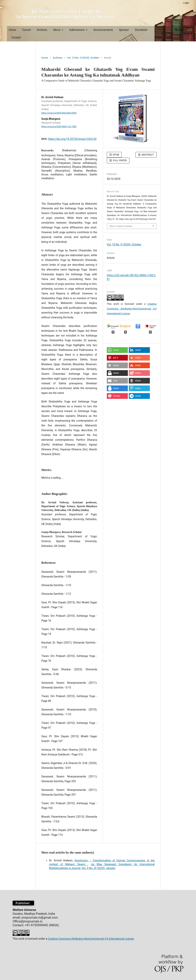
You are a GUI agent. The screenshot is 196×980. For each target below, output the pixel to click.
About (57, 30)
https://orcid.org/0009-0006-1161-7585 (59, 127)
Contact (16, 37)
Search (181, 30)
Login (186, 3)
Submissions (77, 30)
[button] (117, 350)
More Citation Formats (121, 226)
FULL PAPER (119, 160)
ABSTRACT (147, 155)
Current (26, 30)
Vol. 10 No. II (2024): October (83, 58)
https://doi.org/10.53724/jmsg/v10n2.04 (72, 139)
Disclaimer (141, 30)
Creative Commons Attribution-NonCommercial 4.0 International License (132, 309)
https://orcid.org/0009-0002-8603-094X (59, 113)
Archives (42, 30)
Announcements (103, 30)
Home (12, 30)
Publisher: (23, 903)
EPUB (116, 155)
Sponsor (124, 30)
